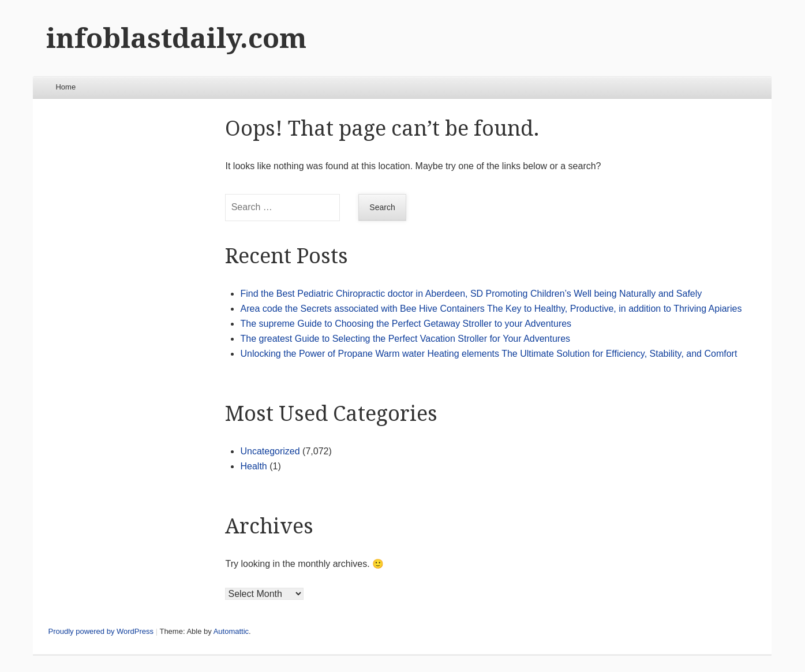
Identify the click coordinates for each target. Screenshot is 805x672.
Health (253, 466)
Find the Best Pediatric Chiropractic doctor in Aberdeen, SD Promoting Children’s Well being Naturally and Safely (471, 294)
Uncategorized (270, 451)
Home (65, 87)
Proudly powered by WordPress (101, 631)
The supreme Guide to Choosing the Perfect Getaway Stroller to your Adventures (406, 324)
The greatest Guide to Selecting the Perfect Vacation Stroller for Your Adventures (405, 339)
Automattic (231, 631)
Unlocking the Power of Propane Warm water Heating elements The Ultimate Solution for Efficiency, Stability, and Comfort (488, 354)
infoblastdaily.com (176, 38)
